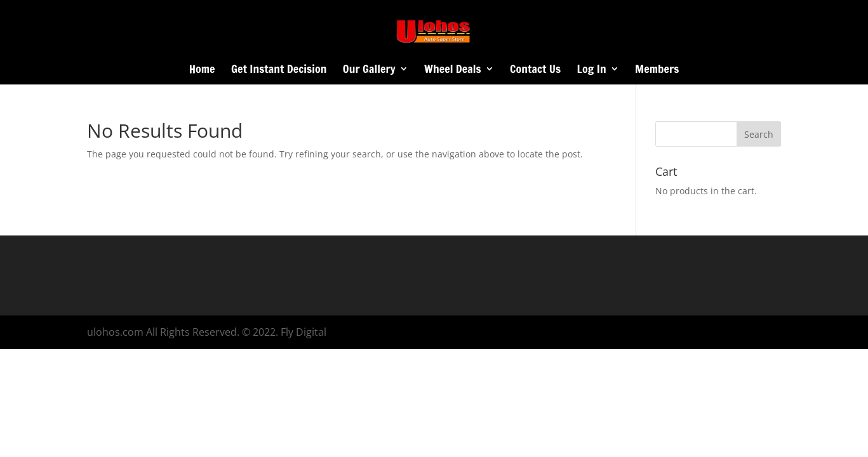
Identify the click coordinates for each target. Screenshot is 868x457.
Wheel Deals (453, 70)
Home (202, 70)
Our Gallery (369, 70)
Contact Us (535, 70)
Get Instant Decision (279, 70)
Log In (592, 70)
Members (657, 70)
